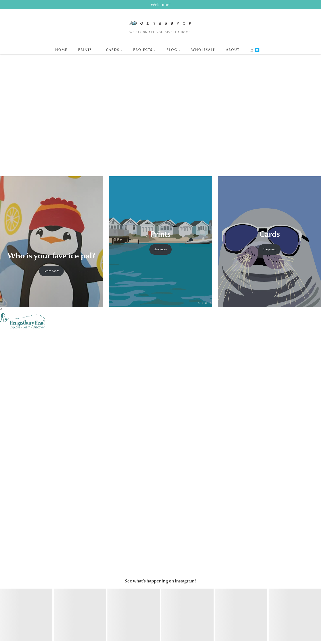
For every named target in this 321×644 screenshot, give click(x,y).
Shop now (160, 249)
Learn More (52, 271)
